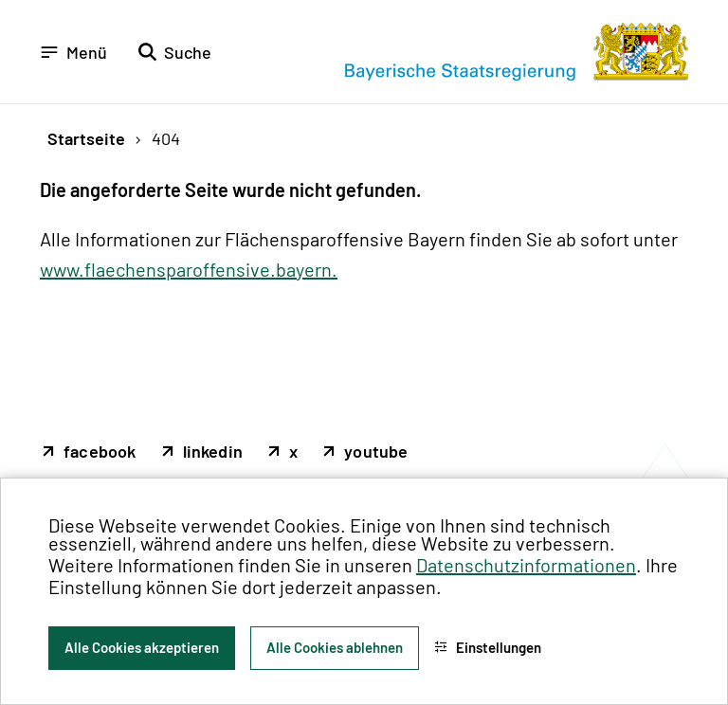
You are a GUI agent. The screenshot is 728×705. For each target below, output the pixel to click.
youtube (376, 452)
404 (166, 138)
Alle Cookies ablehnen (335, 647)
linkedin (213, 452)
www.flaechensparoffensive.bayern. (189, 269)
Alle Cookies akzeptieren (142, 647)
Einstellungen (488, 647)
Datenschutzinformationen (526, 565)
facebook (100, 452)
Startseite (86, 138)
